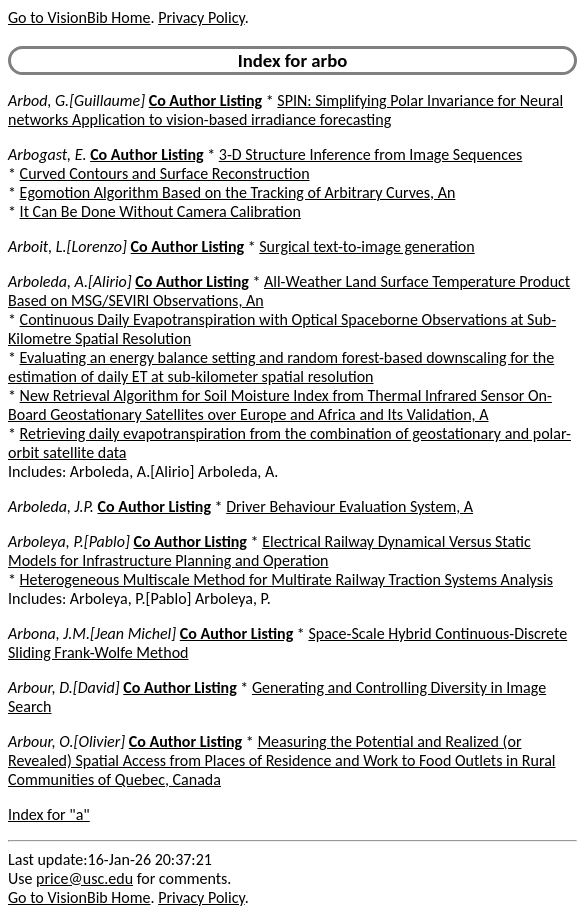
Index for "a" (49, 814)
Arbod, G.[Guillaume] (76, 100)
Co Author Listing (205, 100)
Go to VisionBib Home (79, 17)
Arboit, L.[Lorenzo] (67, 246)
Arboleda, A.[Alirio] (70, 281)
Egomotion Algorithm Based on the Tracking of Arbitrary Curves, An (238, 192)
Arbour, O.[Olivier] (66, 741)
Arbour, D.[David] (64, 687)
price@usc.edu (84, 878)
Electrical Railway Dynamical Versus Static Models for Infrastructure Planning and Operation (269, 551)
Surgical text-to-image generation (366, 246)
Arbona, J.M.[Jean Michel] (92, 633)
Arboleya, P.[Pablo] (69, 541)
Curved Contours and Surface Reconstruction (165, 173)
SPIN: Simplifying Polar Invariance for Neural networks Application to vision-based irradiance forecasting (285, 110)
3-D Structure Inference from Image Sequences (370, 154)
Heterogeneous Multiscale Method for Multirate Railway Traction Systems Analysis (286, 579)
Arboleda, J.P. (51, 506)
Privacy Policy (201, 17)
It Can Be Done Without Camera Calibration (160, 211)
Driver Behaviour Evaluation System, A (349, 506)
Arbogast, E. (47, 154)
